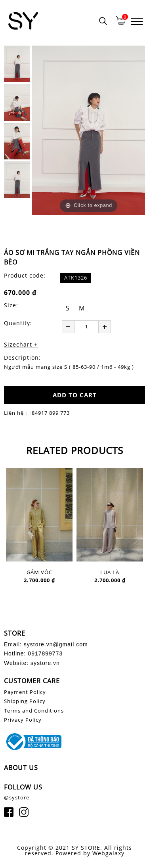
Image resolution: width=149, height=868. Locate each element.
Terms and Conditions (34, 711)
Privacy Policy (23, 720)
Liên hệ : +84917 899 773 (37, 413)
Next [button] (137, 537)
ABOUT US (21, 768)
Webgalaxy (108, 853)
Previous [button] (12, 537)
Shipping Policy (25, 701)
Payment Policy (25, 692)
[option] (89, 130)
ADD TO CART (75, 395)
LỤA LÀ (110, 573)
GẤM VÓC (39, 573)
